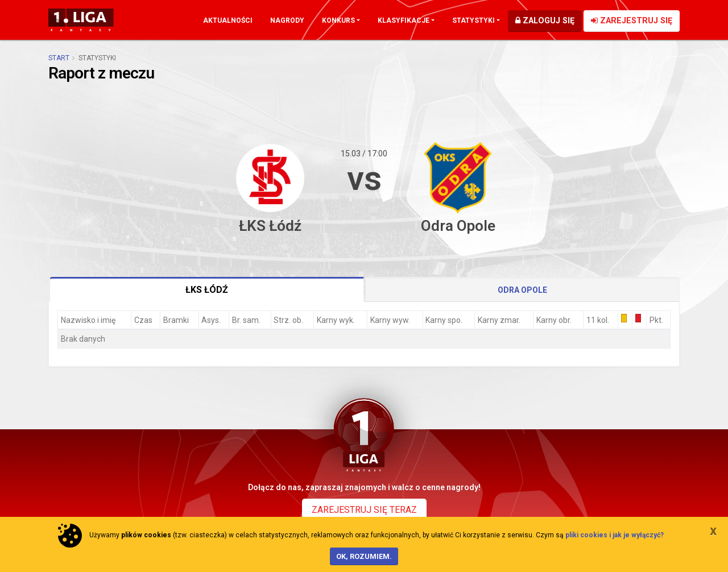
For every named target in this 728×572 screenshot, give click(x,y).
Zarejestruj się (632, 21)
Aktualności (228, 20)
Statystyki (473, 20)
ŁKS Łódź (207, 290)
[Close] (713, 530)
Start (59, 58)
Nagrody (287, 20)
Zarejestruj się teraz (364, 510)
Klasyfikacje (404, 20)
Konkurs (338, 20)
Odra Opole (522, 290)
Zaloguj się (545, 21)
